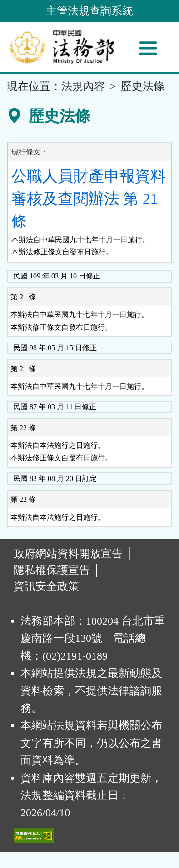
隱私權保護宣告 (52, 570)
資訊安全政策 (46, 586)
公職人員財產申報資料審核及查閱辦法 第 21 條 (89, 199)
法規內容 (83, 86)
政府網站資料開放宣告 (68, 554)
